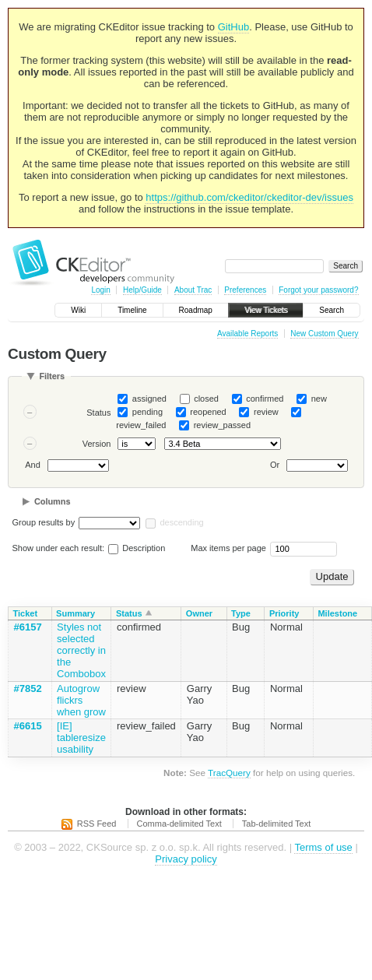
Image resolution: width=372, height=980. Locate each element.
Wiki (78, 310)
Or (275, 465)
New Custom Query (324, 334)
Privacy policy (186, 859)
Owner (199, 613)
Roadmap (196, 310)
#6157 (28, 627)
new (319, 399)
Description (137, 548)
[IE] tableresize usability (81, 738)
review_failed (141, 425)
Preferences (245, 290)
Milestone (337, 613)
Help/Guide (142, 290)
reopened (208, 412)
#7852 (28, 688)
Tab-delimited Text (276, 824)
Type (241, 613)
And (33, 465)
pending (147, 412)
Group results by (44, 522)
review (266, 412)
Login (100, 290)
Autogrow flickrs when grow (81, 700)
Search (332, 310)
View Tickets (266, 310)
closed (206, 399)
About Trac (193, 290)
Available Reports (247, 334)
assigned (149, 399)
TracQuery (229, 773)
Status (98, 413)
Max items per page (228, 548)
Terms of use (323, 847)
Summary (75, 613)
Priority (284, 613)
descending (181, 522)
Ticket (26, 613)
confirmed (265, 399)
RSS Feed (97, 824)
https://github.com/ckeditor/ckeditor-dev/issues (249, 197)
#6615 (28, 726)
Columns (53, 501)
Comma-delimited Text (179, 824)
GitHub (233, 27)
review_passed (222, 425)
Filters (52, 376)
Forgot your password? (318, 290)
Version (97, 444)
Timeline (132, 310)
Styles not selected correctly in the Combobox (81, 650)
